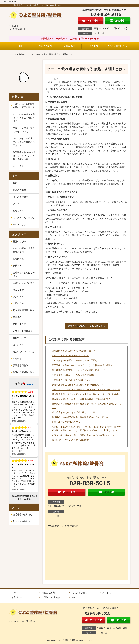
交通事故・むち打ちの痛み (24, 274)
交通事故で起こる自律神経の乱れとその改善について (78, 385)
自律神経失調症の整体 (24, 283)
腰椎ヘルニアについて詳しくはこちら (86, 326)
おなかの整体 (19, 259)
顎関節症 (17, 317)
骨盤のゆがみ (19, 241)
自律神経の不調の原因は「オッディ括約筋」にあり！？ (79, 370)
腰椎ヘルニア (24, 54)
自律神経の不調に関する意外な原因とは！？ (73, 351)
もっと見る (18, 166)
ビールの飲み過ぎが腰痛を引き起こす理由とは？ (24, 118)
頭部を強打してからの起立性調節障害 (70, 440)
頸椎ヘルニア (19, 324)
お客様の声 (69, 46)
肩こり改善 (18, 290)
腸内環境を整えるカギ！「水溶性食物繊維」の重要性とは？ (81, 399)
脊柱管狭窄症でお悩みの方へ (66, 422)
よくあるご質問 (20, 197)
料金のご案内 (45, 46)
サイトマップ (19, 224)
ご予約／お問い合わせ (118, 46)
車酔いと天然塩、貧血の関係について (70, 356)
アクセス (94, 46)
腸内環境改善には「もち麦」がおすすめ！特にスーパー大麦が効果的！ (86, 394)
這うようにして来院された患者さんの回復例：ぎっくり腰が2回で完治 (86, 390)
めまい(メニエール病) (23, 352)
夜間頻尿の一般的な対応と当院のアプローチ (73, 380)
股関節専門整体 (20, 365)
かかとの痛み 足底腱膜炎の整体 (24, 250)
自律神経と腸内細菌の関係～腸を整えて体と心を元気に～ (80, 417)
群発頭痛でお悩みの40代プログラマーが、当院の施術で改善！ (82, 365)
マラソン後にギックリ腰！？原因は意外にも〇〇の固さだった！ (83, 435)
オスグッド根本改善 (23, 331)
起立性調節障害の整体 (24, 310)
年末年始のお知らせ (23, 521)
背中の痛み (18, 345)
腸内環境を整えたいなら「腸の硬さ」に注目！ (75, 412)
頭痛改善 (17, 359)
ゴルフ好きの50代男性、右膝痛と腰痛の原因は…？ (77, 360)
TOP (21, 46)
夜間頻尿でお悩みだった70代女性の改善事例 (74, 375)
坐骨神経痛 (18, 303)
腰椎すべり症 (19, 338)
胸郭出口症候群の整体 (24, 372)
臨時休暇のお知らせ (23, 515)
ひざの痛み (18, 297)
